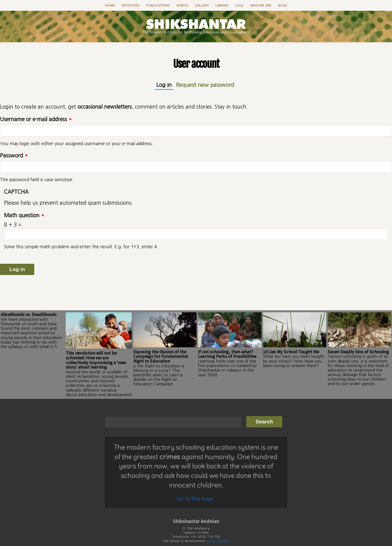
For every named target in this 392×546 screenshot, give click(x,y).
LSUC (239, 5)
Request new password (204, 84)
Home (110, 5)
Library (222, 5)
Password (14, 155)
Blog (282, 5)
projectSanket (218, 528)
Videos (182, 5)
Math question (24, 215)
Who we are (261, 5)
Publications (158, 5)
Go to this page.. (196, 486)
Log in (169, 84)
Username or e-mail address (36, 118)
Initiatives (131, 5)
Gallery (202, 5)
